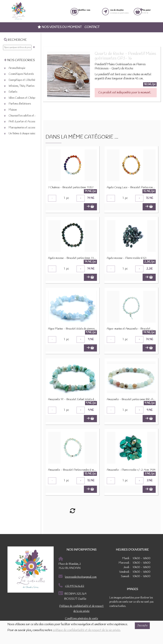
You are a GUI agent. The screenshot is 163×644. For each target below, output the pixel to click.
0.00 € (146, 12)
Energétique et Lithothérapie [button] (22, 80)
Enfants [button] (11, 92)
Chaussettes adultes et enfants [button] (23, 116)
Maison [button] (10, 110)
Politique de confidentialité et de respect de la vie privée (81, 609)
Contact (92, 27)
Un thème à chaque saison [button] (20, 134)
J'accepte (142, 626)
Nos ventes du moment (60, 27)
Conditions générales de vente (81, 619)
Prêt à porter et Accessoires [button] (22, 122)
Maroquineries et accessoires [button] (22, 128)
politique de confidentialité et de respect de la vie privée (86, 630)
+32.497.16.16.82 (71, 586)
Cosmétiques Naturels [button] (19, 74)
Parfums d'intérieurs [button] (17, 104)
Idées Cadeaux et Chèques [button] (21, 98)
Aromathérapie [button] (15, 68)
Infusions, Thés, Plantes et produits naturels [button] (30, 86)
